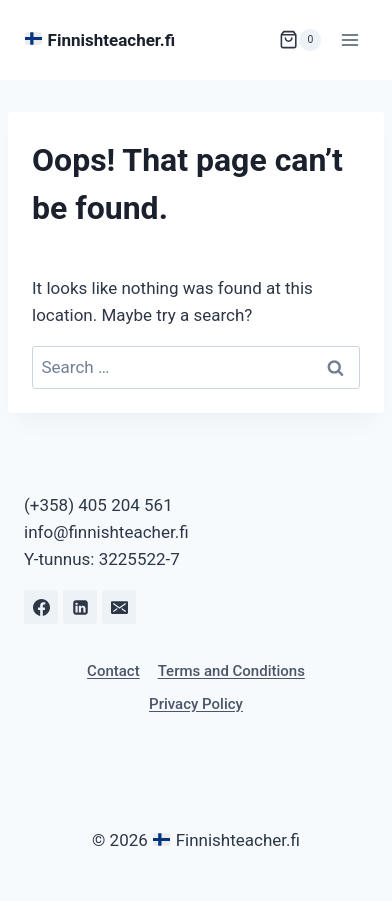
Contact (113, 671)
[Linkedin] (80, 607)
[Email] (119, 607)
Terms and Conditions (231, 671)
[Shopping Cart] (300, 40)
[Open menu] (349, 39)
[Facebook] (41, 607)
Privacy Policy (196, 704)
